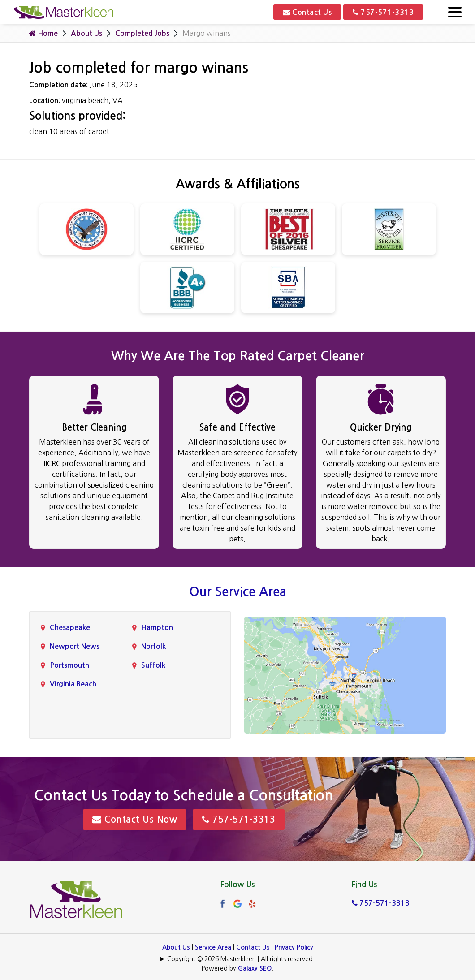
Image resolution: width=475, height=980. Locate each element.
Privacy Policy (294, 947)
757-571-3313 (383, 12)
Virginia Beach (73, 684)
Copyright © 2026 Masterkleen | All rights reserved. (241, 959)
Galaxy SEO (255, 968)
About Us (86, 33)
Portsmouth (69, 665)
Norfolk (153, 646)
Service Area (213, 947)
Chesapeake (70, 628)
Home (43, 33)
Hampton (157, 628)
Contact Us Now (135, 820)
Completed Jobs (142, 33)
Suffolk (153, 665)
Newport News (75, 646)
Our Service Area (238, 591)
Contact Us (307, 12)
